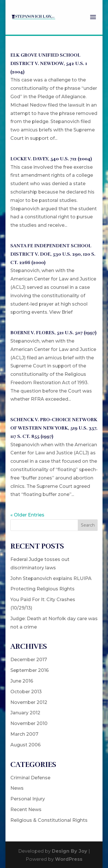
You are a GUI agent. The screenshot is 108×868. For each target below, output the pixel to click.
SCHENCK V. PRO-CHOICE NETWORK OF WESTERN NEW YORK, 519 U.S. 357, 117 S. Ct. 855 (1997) (54, 428)
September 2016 (30, 670)
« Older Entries (27, 515)
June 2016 (22, 681)
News (17, 788)
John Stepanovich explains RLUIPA (51, 578)
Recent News (26, 810)
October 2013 (26, 692)
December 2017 (29, 660)
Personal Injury (28, 799)
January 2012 (25, 713)
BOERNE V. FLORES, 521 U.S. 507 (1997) (53, 333)
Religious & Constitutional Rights (49, 820)
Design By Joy (70, 851)
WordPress (69, 859)
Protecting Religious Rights (42, 589)
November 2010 (29, 723)
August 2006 (25, 745)
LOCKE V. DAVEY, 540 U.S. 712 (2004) (51, 159)
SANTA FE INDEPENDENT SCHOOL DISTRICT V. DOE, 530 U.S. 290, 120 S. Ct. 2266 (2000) (53, 254)
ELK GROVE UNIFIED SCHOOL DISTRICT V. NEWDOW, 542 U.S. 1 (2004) (49, 64)
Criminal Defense (30, 778)
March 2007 (24, 734)
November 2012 (29, 702)
